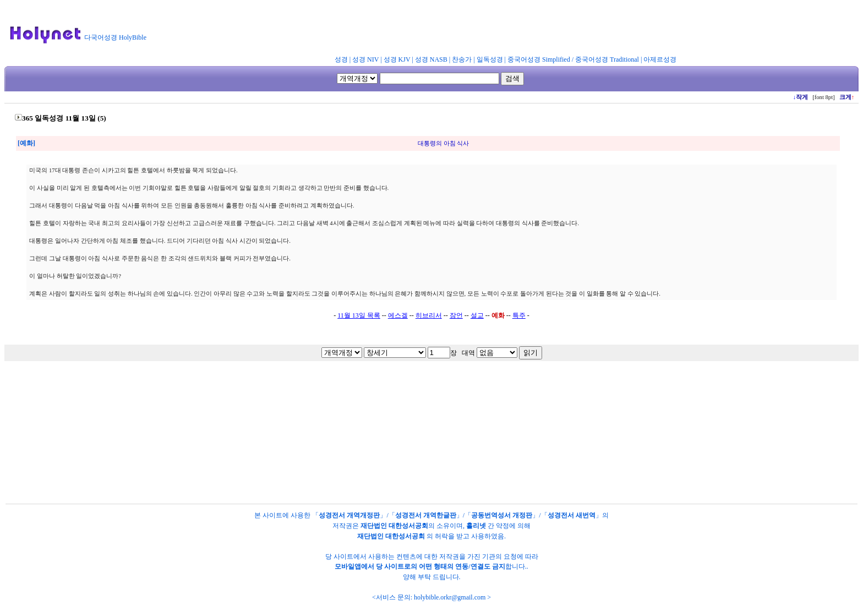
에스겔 (398, 315)
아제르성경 (660, 59)
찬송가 (462, 59)
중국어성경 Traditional (607, 59)
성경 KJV (397, 59)
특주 (519, 315)
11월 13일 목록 (359, 315)
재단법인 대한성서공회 (394, 526)
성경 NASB (431, 59)
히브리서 (429, 315)
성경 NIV (365, 59)
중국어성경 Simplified (539, 59)
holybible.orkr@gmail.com (450, 597)
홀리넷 (476, 526)
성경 (341, 59)
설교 (477, 315)
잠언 (456, 315)
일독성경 (490, 59)
